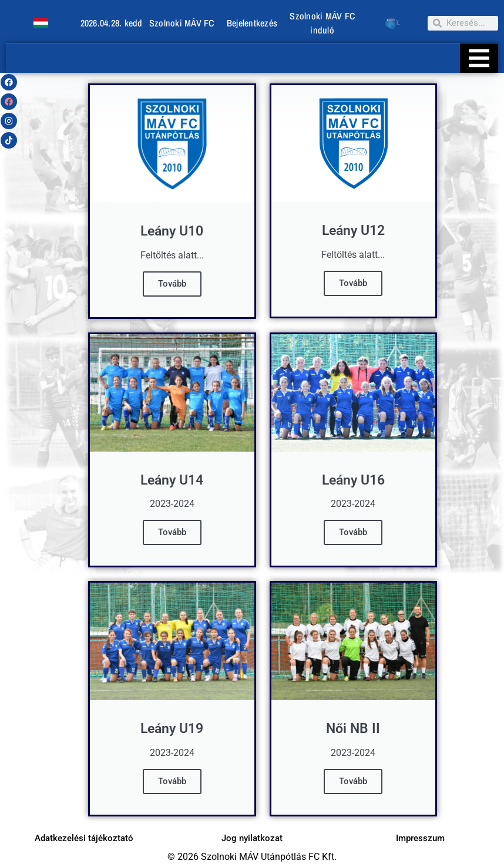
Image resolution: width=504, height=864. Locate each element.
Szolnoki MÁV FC (182, 23)
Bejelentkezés (252, 23)
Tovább (172, 284)
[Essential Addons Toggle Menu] (479, 58)
